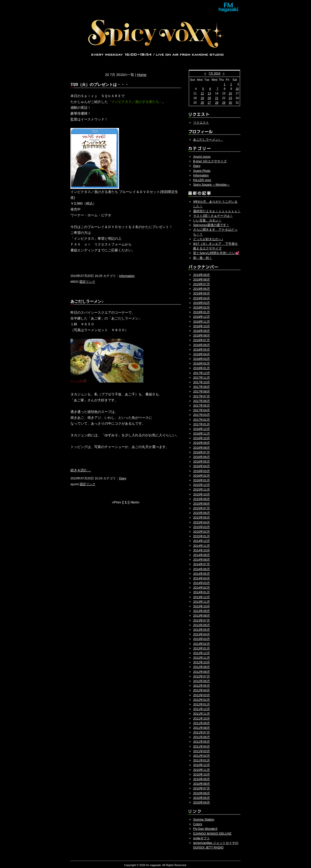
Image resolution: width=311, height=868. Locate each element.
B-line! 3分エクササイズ (210, 161)
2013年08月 (202, 616)
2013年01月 (202, 648)
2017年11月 (202, 378)
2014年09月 (202, 555)
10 (237, 89)
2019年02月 (202, 307)
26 (202, 103)
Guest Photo (202, 171)
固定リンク (87, 282)
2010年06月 (202, 793)
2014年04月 (202, 578)
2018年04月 (202, 354)
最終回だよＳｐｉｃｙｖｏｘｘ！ (217, 211)
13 (209, 93)
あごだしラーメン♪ (208, 140)
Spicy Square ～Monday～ (212, 185)
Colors (198, 824)
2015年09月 (202, 499)
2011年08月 (202, 728)
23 (230, 98)
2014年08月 (202, 560)
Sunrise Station (204, 819)
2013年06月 (202, 625)
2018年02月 (202, 363)
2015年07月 (202, 508)
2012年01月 (202, 704)
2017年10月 (202, 382)
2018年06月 (202, 345)
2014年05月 (202, 574)
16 (230, 93)
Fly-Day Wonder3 (205, 829)
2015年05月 (202, 517)
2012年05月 (202, 686)
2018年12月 (202, 317)
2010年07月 (202, 788)
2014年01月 (202, 592)
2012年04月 (202, 690)
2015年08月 (202, 504)
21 (217, 98)
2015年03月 (202, 527)
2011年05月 (202, 742)
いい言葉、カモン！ (207, 220)
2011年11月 (202, 714)
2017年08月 (202, 391)
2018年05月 (202, 350)
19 (202, 98)
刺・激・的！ (203, 258)
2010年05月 (202, 798)
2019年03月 (202, 303)
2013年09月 (202, 611)
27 (209, 103)
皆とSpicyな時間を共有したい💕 (216, 253)
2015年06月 (202, 513)
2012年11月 (202, 658)
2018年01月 (202, 368)
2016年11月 (202, 434)
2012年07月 (202, 676)
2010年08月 (202, 784)
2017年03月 (202, 415)
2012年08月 (202, 672)
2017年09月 (202, 387)
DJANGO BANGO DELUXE (212, 834)
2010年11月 (202, 770)
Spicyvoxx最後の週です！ (211, 225)
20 (209, 98)
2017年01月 (202, 424)
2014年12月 (202, 541)
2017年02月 (202, 420)
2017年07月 (202, 396)
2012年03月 (202, 695)
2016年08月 (202, 448)
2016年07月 (202, 452)
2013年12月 (202, 597)
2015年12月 (202, 485)
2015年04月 (202, 522)
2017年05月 (202, 406)
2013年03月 (202, 639)
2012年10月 (202, 662)
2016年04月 (202, 466)
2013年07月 (202, 620)
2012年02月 (202, 700)
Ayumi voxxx (202, 157)
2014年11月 (202, 546)
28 (217, 103)
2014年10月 (202, 550)
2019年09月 (202, 275)
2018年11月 (202, 322)
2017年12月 (202, 373)
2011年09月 (202, 723)
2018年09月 (202, 331)
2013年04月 (202, 634)
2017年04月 (202, 410)
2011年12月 (202, 709)
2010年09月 (202, 779)
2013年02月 (202, 644)
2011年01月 (202, 760)
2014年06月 (202, 569)
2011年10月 (202, 718)
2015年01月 (202, 536)
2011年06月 (202, 737)
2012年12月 (202, 653)
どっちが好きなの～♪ (208, 239)
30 (230, 103)
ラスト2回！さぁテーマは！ (213, 216)
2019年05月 (202, 293)
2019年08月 (202, 279)
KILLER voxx (202, 180)
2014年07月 (202, 564)
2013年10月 (202, 606)
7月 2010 (214, 73)
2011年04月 (202, 746)
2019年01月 (202, 312)
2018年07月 (202, 340)
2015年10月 (202, 494)
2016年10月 (202, 438)
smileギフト (202, 838)
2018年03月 (202, 359)
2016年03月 (202, 471)
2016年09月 (202, 443)
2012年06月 (202, 681)
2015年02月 (202, 532)
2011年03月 (202, 751)
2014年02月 (202, 588)
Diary (123, 478)
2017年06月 (202, 401)
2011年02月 (202, 756)
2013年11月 (202, 602)
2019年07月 (202, 284)
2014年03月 (202, 583)
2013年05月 (202, 630)
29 (224, 103)
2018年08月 (202, 335)
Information (127, 276)
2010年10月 (202, 774)
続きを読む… (81, 470)
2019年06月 (202, 289)
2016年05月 (202, 461)
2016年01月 (202, 480)
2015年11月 (202, 489)
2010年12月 (202, 765)
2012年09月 (202, 667)
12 (202, 93)
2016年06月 (202, 457)
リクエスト (201, 123)
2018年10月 (202, 326)
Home (142, 75)
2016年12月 (202, 429)
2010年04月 (202, 802)
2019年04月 (202, 298)
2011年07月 (202, 732)
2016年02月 (202, 476)
